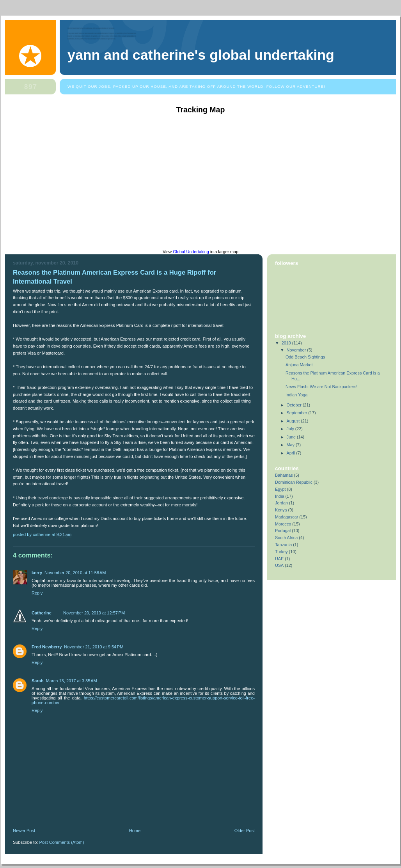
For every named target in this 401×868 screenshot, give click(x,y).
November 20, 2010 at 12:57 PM (94, 613)
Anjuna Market (299, 365)
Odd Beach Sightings (305, 357)
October (295, 405)
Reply (37, 593)
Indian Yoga (296, 395)
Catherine (42, 613)
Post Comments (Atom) (62, 842)
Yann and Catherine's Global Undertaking (201, 55)
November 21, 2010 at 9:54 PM (94, 647)
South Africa (286, 538)
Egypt (280, 489)
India (279, 496)
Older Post (245, 831)
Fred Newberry (47, 647)
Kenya (281, 510)
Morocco (283, 524)
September (298, 413)
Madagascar (287, 517)
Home (135, 831)
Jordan (281, 503)
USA (279, 565)
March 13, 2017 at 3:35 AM (72, 681)
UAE (279, 559)
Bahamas (284, 475)
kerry (37, 573)
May (291, 445)
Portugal (283, 531)
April (292, 453)
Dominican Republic (294, 482)
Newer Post (24, 831)
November (297, 350)
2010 (287, 343)
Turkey (281, 552)
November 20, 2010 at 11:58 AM (75, 573)
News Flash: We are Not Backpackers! (321, 387)
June (292, 437)
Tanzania (283, 545)
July (291, 429)
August (294, 421)
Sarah (38, 681)
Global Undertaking (191, 252)
